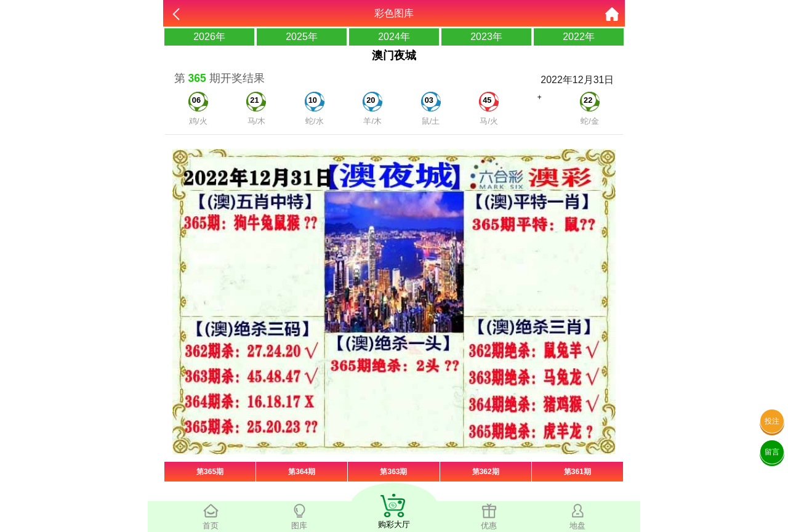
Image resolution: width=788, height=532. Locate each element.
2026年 (209, 37)
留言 (772, 452)
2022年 (579, 37)
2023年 (486, 37)
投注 (772, 421)
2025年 (302, 37)
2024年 (394, 37)
